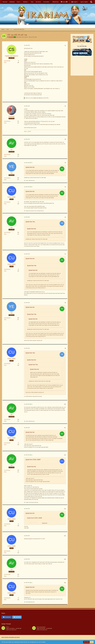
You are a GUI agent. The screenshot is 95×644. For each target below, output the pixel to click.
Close (92, 642)
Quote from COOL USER (33, 460)
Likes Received (7, 61)
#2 (65, 106)
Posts (5, 63)
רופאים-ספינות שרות (41, 627)
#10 (65, 404)
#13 (65, 509)
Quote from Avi (30, 167)
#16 (65, 583)
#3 (65, 139)
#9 (65, 348)
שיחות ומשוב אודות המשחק (11, 630)
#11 (65, 428)
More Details (86, 642)
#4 (65, 163)
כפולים (7, 627)
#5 (65, 187)
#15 (65, 559)
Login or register (84, 2)
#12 (65, 455)
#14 (65, 536)
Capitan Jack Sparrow (23, 37)
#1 (65, 45)
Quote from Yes (30, 222)
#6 (65, 217)
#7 (65, 254)
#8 (65, 303)
